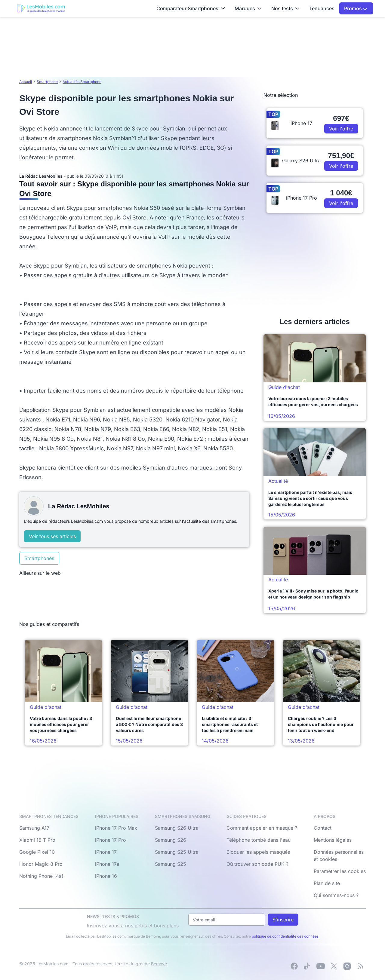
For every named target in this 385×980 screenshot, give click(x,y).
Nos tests (285, 8)
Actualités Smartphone (82, 82)
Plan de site (327, 883)
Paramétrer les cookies (340, 871)
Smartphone (47, 82)
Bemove (159, 964)
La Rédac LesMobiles (41, 176)
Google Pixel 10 (37, 852)
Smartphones (39, 558)
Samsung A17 (34, 828)
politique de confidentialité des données (285, 936)
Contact (323, 828)
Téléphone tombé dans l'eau (259, 840)
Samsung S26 (171, 840)
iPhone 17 (106, 852)
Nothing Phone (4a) (41, 876)
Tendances (322, 8)
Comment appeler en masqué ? (262, 828)
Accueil (26, 82)
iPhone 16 (106, 876)
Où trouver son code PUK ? (257, 864)
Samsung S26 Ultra (177, 828)
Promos (356, 8)
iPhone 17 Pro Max (116, 828)
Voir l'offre (341, 129)
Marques (248, 8)
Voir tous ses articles (52, 536)
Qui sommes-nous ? (336, 895)
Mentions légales (333, 840)
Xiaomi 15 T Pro (37, 840)
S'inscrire (283, 920)
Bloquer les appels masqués (258, 852)
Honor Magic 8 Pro (41, 864)
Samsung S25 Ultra (177, 852)
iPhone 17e (107, 864)
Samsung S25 (171, 864)
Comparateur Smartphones (191, 8)
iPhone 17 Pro (111, 840)
